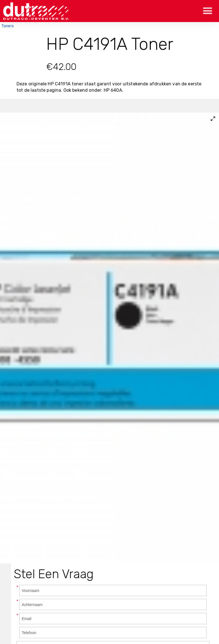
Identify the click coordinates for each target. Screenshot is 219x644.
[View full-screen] (213, 119)
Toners (8, 26)
